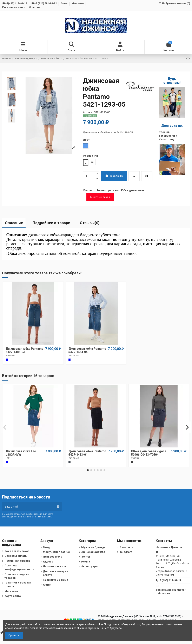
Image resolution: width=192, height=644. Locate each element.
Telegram (126, 552)
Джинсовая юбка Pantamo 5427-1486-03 (25, 350)
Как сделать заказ (14, 7)
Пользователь (52, 557)
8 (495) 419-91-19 (170, 580)
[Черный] (69, 462)
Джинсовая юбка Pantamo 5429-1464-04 (87, 350)
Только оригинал (108, 190)
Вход (46, 547)
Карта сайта (13, 596)
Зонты (86, 557)
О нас (64, 3)
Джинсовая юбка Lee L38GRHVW (21, 453)
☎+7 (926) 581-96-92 (44, 3)
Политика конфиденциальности (19, 567)
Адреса (48, 562)
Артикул (88, 112)
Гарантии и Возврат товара (18, 584)
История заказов (54, 566)
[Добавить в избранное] (134, 176)
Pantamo (89, 190)
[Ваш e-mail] (28, 507)
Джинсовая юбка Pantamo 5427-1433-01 (87, 453)
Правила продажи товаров (17, 576)
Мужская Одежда (93, 547)
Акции (47, 585)
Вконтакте (127, 547)
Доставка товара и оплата (56, 573)
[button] (88, 470)
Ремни (86, 562)
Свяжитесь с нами (55, 580)
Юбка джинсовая (133, 190)
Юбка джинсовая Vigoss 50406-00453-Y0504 (149, 453)
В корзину (114, 176)
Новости (34, 7)
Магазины (78, 3)
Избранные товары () (174, 3)
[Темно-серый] (132, 462)
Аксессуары (90, 566)
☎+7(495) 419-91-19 (15, 3)
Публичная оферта (17, 561)
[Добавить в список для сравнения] (147, 176)
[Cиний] (7, 360)
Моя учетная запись (57, 552)
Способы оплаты (16, 556)
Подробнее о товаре (51, 223)
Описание (14, 223)
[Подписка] (58, 507)
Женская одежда (93, 552)
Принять (14, 635)
